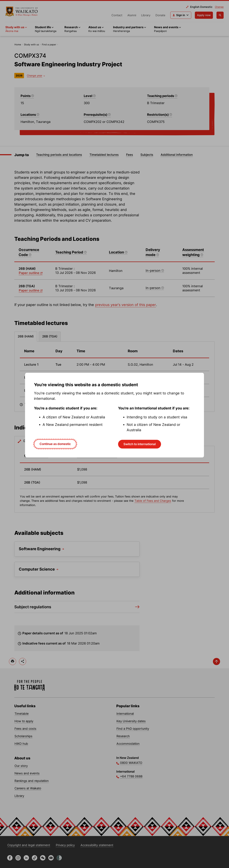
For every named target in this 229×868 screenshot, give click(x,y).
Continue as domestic (55, 444)
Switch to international (140, 444)
